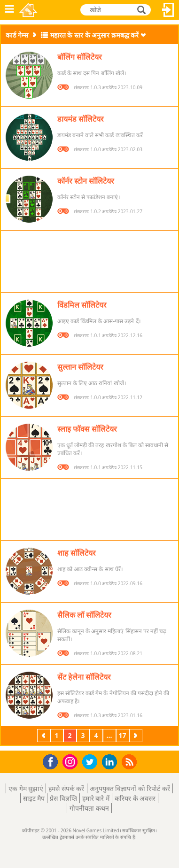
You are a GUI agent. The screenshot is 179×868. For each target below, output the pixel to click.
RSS (130, 762)
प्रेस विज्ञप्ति (63, 798)
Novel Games (29, 10)
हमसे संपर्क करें (66, 788)
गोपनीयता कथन (89, 808)
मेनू (9, 10)
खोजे (142, 10)
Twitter (92, 763)
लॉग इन (168, 10)
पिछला (45, 735)
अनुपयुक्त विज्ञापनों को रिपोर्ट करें (130, 788)
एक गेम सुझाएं (26, 788)
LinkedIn (111, 762)
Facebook (53, 761)
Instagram (71, 761)
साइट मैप (34, 798)
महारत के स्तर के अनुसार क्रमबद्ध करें (95, 35)
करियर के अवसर (135, 798)
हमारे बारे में (96, 798)
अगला (137, 735)
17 (122, 735)
